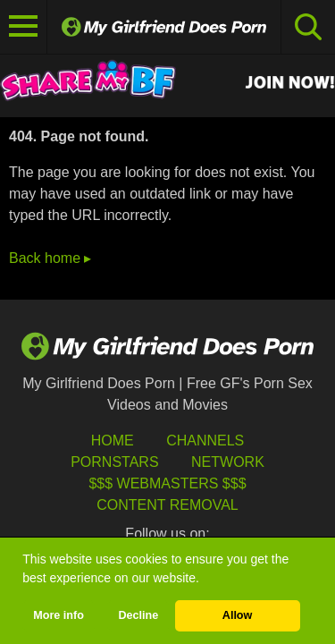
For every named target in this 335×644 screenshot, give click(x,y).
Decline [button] (138, 615)
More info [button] (59, 615)
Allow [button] (238, 615)
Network (228, 462)
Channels (205, 441)
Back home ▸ (50, 258)
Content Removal (167, 505)
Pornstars (114, 462)
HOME (113, 441)
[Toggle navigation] (24, 27)
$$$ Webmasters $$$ (167, 483)
